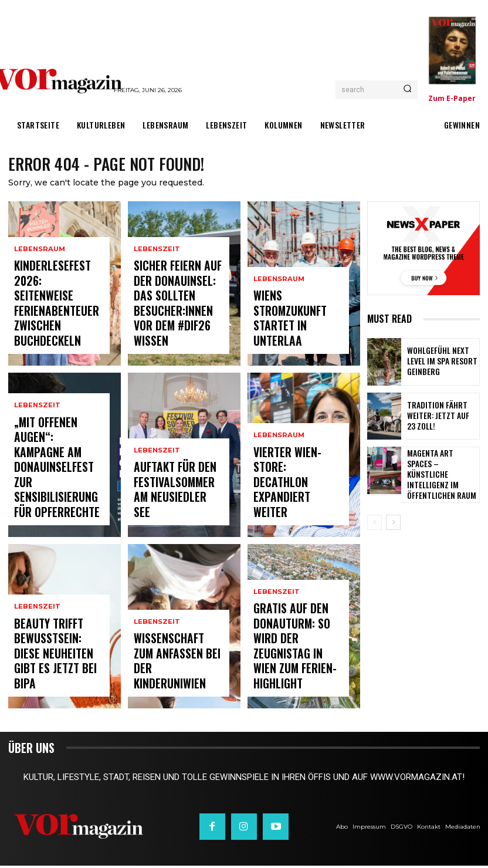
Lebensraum (39, 298)
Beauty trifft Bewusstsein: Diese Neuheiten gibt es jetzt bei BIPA (51, 671)
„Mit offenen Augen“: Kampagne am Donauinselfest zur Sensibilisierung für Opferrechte (55, 494)
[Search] (407, 90)
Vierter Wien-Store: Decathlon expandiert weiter (296, 505)
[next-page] (393, 519)
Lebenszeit (37, 459)
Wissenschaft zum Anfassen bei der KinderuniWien (169, 676)
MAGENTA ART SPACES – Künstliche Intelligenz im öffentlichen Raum (440, 473)
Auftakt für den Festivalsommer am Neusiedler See (172, 505)
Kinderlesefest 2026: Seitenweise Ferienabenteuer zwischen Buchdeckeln (58, 329)
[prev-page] (375, 519)
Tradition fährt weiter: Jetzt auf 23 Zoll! (442, 418)
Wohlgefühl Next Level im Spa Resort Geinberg (441, 363)
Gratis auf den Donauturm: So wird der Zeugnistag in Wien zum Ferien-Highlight (297, 671)
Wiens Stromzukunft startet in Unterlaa (294, 339)
